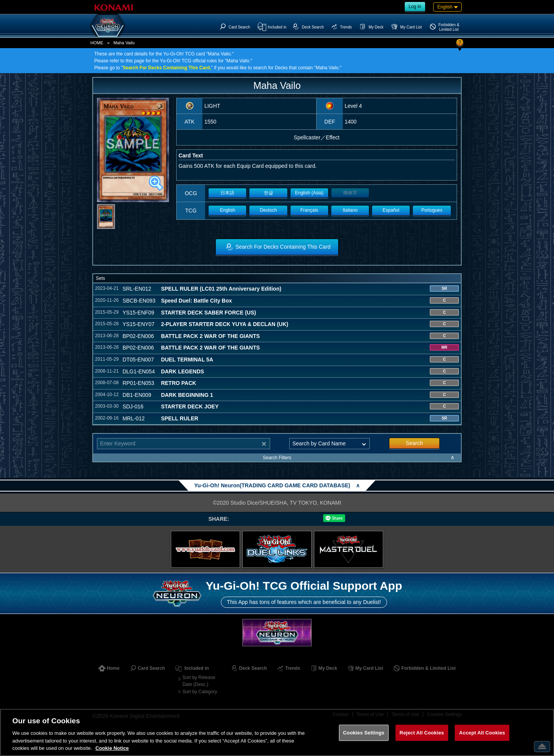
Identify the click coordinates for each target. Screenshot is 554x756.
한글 (269, 193)
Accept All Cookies (482, 733)
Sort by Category (200, 692)
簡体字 (350, 193)
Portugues (432, 210)
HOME (97, 43)
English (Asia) (309, 193)
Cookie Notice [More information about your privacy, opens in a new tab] (112, 748)
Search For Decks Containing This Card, (167, 68)
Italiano (350, 210)
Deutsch (269, 210)
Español (391, 210)
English (228, 210)
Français (309, 210)
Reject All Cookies (422, 733)
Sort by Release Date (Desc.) (199, 681)
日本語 (227, 193)
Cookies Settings (364, 733)
